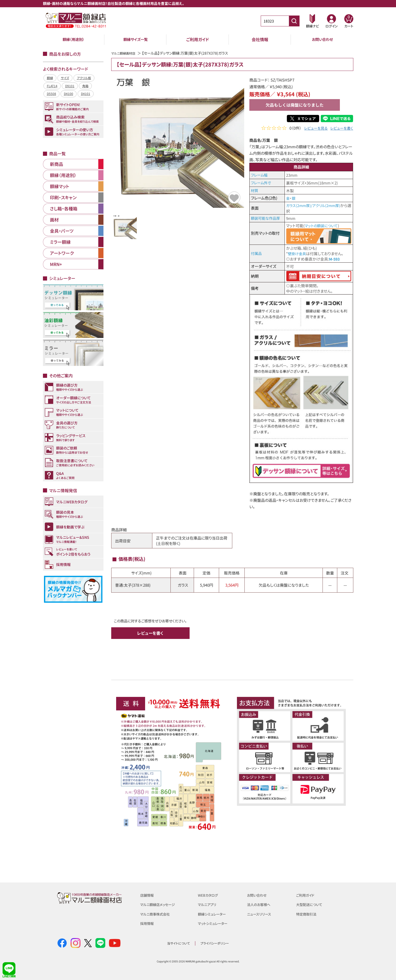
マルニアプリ (208, 904)
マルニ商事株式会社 (157, 913)
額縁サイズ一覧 (136, 39)
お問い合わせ (322, 39)
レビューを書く (341, 128)
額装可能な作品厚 (266, 218)
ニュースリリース (261, 913)
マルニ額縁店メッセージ (160, 904)
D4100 (69, 94)
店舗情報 (148, 894)
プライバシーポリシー (215, 942)
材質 (255, 190)
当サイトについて (178, 942)
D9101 (70, 86)
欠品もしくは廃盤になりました (295, 105)
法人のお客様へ (260, 904)
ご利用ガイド (198, 39)
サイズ (65, 78)
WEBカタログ (209, 894)
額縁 (50, 78)
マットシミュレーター (215, 922)
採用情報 (148, 922)
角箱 (85, 86)
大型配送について (311, 904)
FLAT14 (52, 86)
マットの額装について (322, 225)
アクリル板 (84, 78)
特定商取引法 (308, 913)
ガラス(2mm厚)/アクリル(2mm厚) (315, 205)
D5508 (51, 94)
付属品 (257, 253)
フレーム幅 (260, 175)
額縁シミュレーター (214, 913)
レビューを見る (314, 128)
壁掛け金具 (298, 253)
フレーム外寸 (262, 183)
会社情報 (260, 39)
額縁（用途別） (73, 39)
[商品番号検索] (294, 21)
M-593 (335, 258)
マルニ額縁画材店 (125, 53)
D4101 (86, 94)
